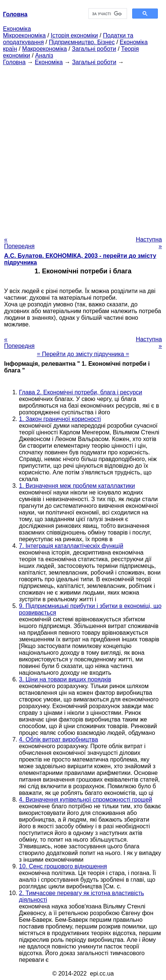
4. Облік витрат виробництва (58, 739)
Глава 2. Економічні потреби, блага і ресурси (81, 392)
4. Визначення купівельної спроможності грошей (86, 800)
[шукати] (107, 14)
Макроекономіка (44, 49)
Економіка (17, 29)
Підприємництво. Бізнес (82, 42)
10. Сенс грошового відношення (63, 866)
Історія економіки (74, 35)
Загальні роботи (94, 49)
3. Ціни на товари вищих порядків (65, 679)
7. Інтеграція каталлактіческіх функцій (71, 546)
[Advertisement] (83, 149)
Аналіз (44, 55)
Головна (14, 62)
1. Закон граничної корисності (60, 419)
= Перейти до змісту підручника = (83, 354)
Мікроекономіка (24, 35)
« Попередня (19, 243)
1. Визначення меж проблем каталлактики (77, 486)
